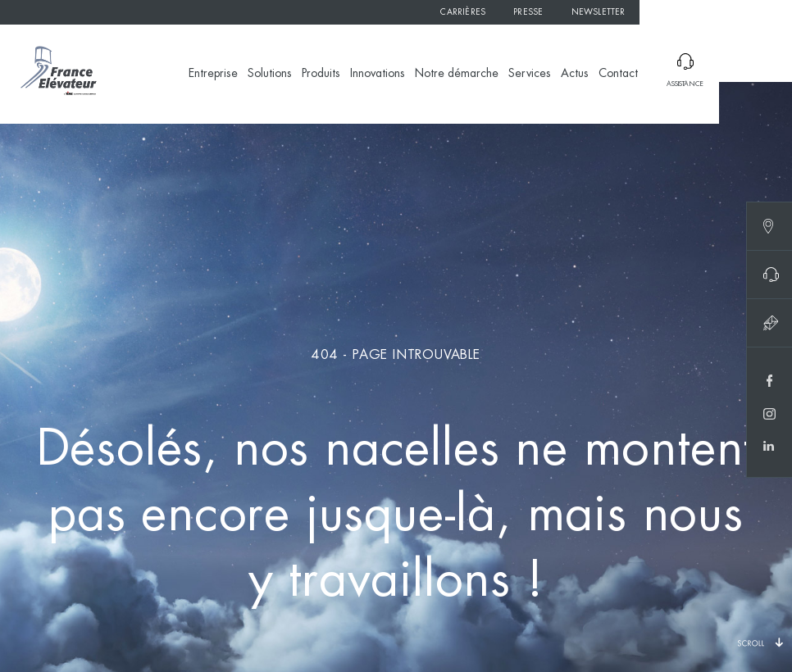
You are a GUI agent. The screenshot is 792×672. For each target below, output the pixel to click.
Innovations (378, 74)
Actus (575, 74)
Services (530, 74)
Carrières (463, 13)
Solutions (270, 74)
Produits (321, 74)
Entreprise (213, 74)
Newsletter (599, 13)
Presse (528, 13)
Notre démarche (457, 74)
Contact (618, 74)
